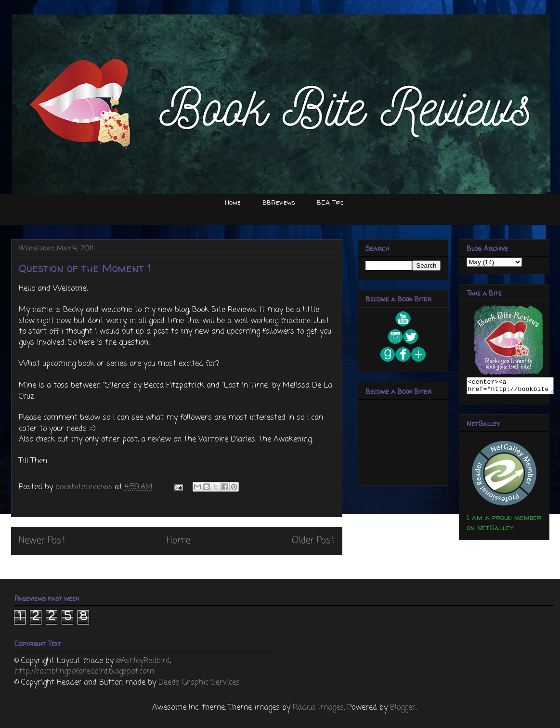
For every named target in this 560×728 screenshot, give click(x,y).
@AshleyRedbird (143, 661)
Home (233, 202)
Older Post (313, 540)
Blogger (403, 708)
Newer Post (42, 540)
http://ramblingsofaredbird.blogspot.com (84, 672)
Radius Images (318, 708)
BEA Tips (330, 202)
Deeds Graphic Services (199, 683)
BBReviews (279, 202)
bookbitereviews (85, 487)
